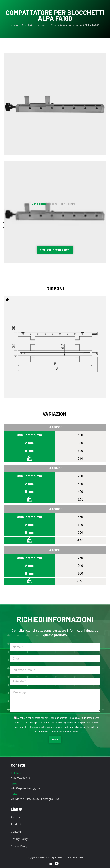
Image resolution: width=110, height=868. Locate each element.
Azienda (16, 817)
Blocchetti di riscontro (62, 204)
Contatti (16, 832)
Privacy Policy (19, 839)
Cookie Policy (19, 846)
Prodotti (16, 824)
